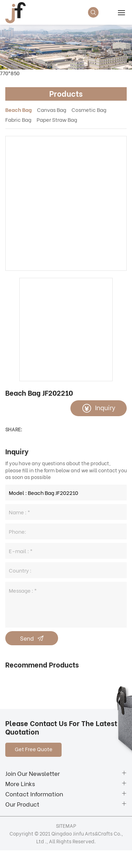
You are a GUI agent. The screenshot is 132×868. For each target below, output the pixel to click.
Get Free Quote (34, 749)
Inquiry (105, 407)
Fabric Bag (18, 119)
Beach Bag (18, 109)
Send (27, 638)
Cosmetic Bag (89, 109)
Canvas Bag (52, 109)
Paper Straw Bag (57, 119)
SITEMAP (66, 825)
